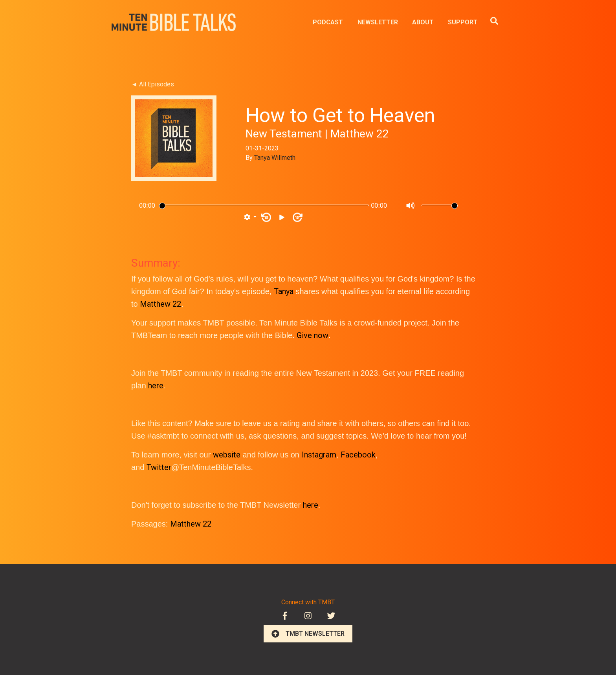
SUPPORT (463, 22)
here (156, 386)
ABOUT (423, 22)
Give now (313, 335)
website (227, 455)
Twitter (159, 467)
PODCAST (328, 22)
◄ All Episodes (153, 84)
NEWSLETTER (378, 22)
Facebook (358, 455)
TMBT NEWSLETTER (308, 634)
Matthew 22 (160, 304)
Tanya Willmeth (275, 158)
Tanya (284, 291)
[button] (250, 218)
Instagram (319, 455)
